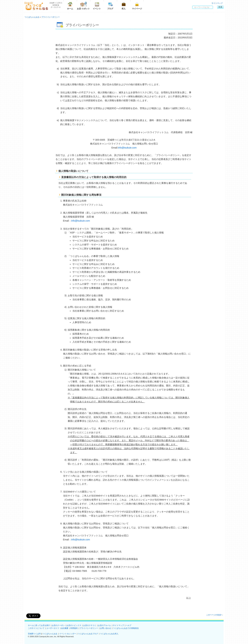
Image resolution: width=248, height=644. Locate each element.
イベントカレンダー (68, 634)
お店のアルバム (104, 625)
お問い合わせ (106, 628)
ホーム (70, 6)
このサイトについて (36, 628)
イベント (97, 6)
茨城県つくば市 (34, 634)
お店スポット (83, 6)
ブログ (110, 6)
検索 (220, 7)
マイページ (137, 6)
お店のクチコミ (90, 625)
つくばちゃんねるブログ (88, 634)
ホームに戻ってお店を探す (39, 625)
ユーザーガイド (53, 628)
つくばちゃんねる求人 (109, 634)
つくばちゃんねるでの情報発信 (126, 628)
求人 (124, 6)
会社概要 (65, 628)
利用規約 (74, 628)
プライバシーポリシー (89, 628)
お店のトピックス (74, 625)
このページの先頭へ (214, 615)
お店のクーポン (58, 625)
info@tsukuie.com (127, 148)
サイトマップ (217, 3)
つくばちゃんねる (50, 634)
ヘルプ (129, 625)
